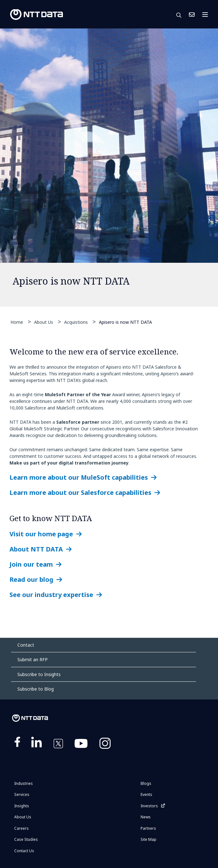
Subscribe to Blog (36, 689)
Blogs (146, 783)
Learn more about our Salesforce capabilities (80, 492)
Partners (148, 828)
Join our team (31, 564)
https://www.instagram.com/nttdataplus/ (105, 745)
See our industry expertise (51, 595)
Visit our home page (41, 534)
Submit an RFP (33, 659)
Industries (24, 783)
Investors (149, 806)
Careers (21, 828)
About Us (44, 322)
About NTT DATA (36, 549)
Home (17, 322)
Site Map (148, 839)
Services (22, 794)
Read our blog (31, 579)
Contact (26, 645)
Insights (22, 806)
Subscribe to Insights (39, 674)
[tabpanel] (109, 168)
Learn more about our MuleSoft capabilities (79, 477)
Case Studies (26, 839)
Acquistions (76, 322)
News (146, 817)
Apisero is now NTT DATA (125, 322)
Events (146, 794)
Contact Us (192, 15)
